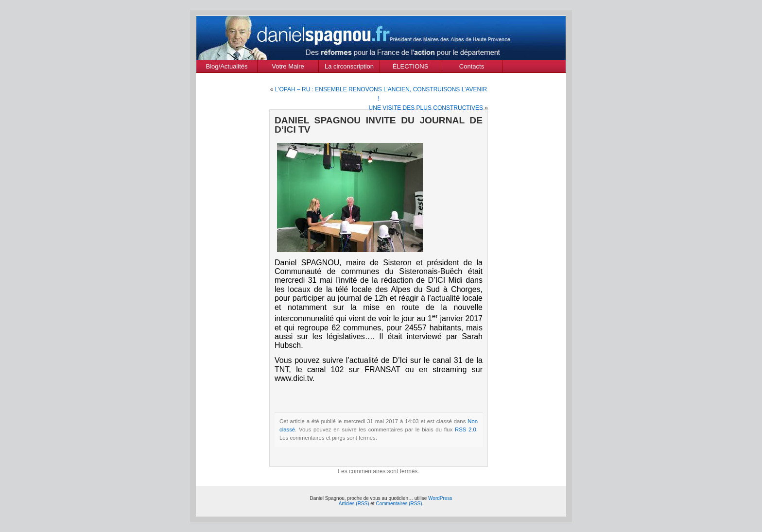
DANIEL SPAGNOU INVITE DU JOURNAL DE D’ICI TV (379, 125)
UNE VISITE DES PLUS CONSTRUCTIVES (426, 108)
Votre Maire (288, 66)
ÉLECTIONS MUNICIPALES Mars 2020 (411, 68)
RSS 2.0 (466, 429)
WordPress (440, 498)
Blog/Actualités (227, 66)
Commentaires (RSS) (399, 504)
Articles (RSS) (354, 504)
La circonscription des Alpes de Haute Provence (349, 68)
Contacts (472, 66)
